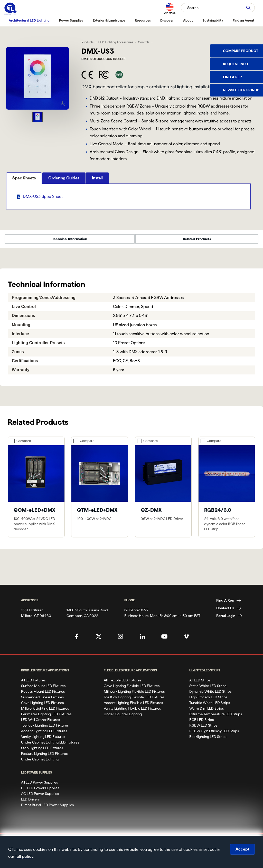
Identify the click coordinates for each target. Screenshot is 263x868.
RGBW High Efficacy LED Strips (214, 734)
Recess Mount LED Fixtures (43, 695)
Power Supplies (71, 20)
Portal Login (226, 619)
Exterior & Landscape (109, 20)
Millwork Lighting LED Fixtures (45, 711)
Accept (242, 849)
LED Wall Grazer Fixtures (40, 723)
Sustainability (213, 20)
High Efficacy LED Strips (208, 700)
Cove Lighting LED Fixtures (42, 706)
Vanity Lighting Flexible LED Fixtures (132, 711)
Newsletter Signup (241, 90)
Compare (24, 444)
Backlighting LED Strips (208, 740)
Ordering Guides (64, 198)
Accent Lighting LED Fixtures (44, 734)
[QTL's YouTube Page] (164, 640)
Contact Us (225, 611)
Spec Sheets (24, 198)
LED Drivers (30, 802)
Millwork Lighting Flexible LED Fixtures (134, 695)
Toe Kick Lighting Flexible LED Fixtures (134, 700)
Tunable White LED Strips (210, 706)
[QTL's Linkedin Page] (143, 640)
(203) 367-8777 (136, 613)
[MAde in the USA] (170, 8)
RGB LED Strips (201, 723)
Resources (143, 20)
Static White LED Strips (208, 689)
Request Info (236, 64)
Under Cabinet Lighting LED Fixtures (50, 745)
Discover (167, 20)
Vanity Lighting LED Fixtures (43, 740)
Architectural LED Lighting (29, 20)
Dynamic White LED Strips (210, 695)
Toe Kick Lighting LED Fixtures (45, 728)
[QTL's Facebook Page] (77, 640)
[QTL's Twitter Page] (99, 640)
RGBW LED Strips (203, 728)
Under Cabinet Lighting (40, 762)
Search (193, 8)
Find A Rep (225, 604)
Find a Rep (232, 77)
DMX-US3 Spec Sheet (43, 217)
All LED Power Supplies (39, 785)
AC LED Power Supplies (40, 797)
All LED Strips (200, 683)
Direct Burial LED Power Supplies (47, 808)
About (188, 20)
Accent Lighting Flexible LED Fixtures (133, 706)
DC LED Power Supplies (40, 791)
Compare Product (241, 51)
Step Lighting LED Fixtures (42, 751)
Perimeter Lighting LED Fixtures (46, 717)
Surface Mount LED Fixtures (43, 689)
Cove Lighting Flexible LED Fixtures (132, 689)
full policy (24, 856)
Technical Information (70, 242)
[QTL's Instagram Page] (120, 640)
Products (87, 41)
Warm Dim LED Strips (206, 711)
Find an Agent (243, 20)
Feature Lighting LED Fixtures (44, 757)
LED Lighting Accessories (116, 41)
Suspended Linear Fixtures (42, 700)
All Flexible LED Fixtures (123, 683)
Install (97, 198)
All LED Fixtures (33, 683)
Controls (143, 41)
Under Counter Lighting (123, 717)
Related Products (197, 242)
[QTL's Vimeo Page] (186, 640)
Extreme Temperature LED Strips (216, 717)
